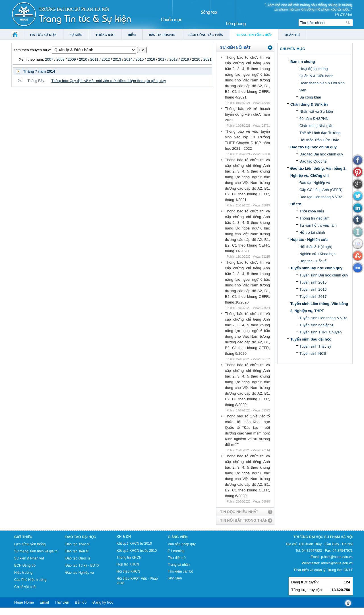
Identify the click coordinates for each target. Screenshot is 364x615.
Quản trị (292, 35)
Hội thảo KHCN (128, 571)
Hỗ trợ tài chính (312, 232)
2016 (151, 59)
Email (44, 602)
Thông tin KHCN (129, 557)
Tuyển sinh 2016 (313, 289)
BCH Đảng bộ (25, 565)
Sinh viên (175, 578)
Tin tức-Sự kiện (43, 35)
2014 (128, 59)
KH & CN (124, 537)
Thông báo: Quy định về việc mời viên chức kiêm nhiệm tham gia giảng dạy (109, 81)
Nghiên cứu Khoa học (318, 254)
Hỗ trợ (296, 204)
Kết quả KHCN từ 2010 (134, 544)
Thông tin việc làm (314, 218)
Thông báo (105, 35)
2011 (94, 59)
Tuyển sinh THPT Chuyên (320, 332)
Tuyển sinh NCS (313, 353)
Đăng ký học (103, 602)
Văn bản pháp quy (182, 544)
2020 (196, 59)
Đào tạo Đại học (81, 537)
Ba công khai (310, 97)
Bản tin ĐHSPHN (162, 35)
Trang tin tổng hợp (254, 35)
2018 (174, 59)
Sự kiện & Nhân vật (29, 558)
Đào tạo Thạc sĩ (77, 544)
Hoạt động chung (314, 69)
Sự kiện (76, 35)
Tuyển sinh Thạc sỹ (315, 346)
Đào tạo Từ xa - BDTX (82, 565)
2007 (49, 59)
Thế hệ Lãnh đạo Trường (320, 133)
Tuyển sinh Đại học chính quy (316, 268)
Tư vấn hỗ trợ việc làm (318, 225)
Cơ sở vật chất (25, 587)
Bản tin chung (303, 62)
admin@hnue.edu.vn (337, 563)
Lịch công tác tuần (206, 35)
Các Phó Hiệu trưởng (30, 580)
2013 (117, 59)
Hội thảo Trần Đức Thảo (319, 140)
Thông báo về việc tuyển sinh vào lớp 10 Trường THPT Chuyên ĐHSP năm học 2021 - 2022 (247, 140)
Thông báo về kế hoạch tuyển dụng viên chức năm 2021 (247, 114)
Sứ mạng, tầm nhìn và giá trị (36, 551)
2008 (60, 59)
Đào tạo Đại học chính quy (314, 147)
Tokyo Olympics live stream (21, 613)
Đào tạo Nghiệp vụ (315, 183)
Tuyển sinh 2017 (313, 297)
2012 (106, 59)
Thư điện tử (177, 558)
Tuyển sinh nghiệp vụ (317, 325)
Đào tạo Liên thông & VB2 (321, 197)
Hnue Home (24, 602)
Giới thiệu (23, 537)
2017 (162, 59)
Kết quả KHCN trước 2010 (137, 551)
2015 (139, 59)
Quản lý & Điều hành (317, 76)
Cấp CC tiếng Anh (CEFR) (321, 190)
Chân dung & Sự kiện (309, 104)
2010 (83, 59)
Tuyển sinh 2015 (313, 282)
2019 (185, 59)
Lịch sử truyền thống (30, 544)
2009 (72, 59)
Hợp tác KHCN (128, 564)
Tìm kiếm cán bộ (180, 571)
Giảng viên (178, 537)
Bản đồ (81, 602)
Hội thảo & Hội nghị (316, 247)
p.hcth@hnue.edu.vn (337, 557)
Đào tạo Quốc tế (313, 161)
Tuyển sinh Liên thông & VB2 (323, 318)
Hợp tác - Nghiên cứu (309, 240)
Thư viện (62, 602)
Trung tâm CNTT (340, 570)
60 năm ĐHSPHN (314, 119)
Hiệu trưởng (23, 573)
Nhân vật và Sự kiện (316, 111)
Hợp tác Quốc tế (313, 261)
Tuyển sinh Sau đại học (311, 339)
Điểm (132, 35)
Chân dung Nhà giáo (316, 126)
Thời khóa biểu (312, 211)
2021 (207, 59)
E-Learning (176, 551)
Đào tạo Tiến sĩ (77, 551)
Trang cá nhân (179, 565)
